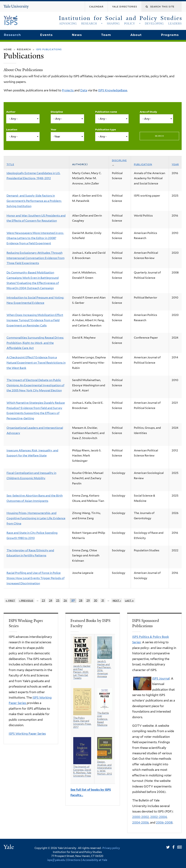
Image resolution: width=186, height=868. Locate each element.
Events (46, 35)
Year (53, 129)
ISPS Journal (161, 678)
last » (129, 600)
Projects (68, 90)
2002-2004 (158, 817)
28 (81, 600)
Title (10, 164)
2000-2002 (141, 817)
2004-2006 (140, 822)
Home (8, 49)
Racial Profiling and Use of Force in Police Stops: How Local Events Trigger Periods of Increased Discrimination (36, 578)
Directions (74, 860)
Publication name (106, 112)
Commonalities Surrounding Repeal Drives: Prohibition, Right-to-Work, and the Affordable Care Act (35, 343)
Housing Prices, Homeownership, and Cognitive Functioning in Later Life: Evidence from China (36, 518)
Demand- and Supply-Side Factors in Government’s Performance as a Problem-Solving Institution (34, 201)
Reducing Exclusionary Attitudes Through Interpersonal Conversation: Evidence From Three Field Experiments (36, 258)
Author (11, 112)
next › (117, 600)
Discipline (57, 112)
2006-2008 (164, 822)
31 (103, 600)
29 (88, 600)
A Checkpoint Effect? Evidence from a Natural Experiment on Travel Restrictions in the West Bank (36, 363)
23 (43, 600)
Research (12, 35)
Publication (143, 164)
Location (12, 129)
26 (65, 600)
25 (58, 600)
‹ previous (26, 600)
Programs (170, 35)
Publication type (106, 129)
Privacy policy (111, 848)
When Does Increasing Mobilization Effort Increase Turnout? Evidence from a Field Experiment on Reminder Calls (35, 320)
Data (84, 90)
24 (51, 600)
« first (10, 600)
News (77, 35)
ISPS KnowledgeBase (113, 90)
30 (96, 600)
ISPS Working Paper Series (27, 734)
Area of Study (148, 112)
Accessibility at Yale (95, 860)
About (136, 35)
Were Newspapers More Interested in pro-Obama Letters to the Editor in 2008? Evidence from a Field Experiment (35, 238)
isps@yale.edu (56, 860)
